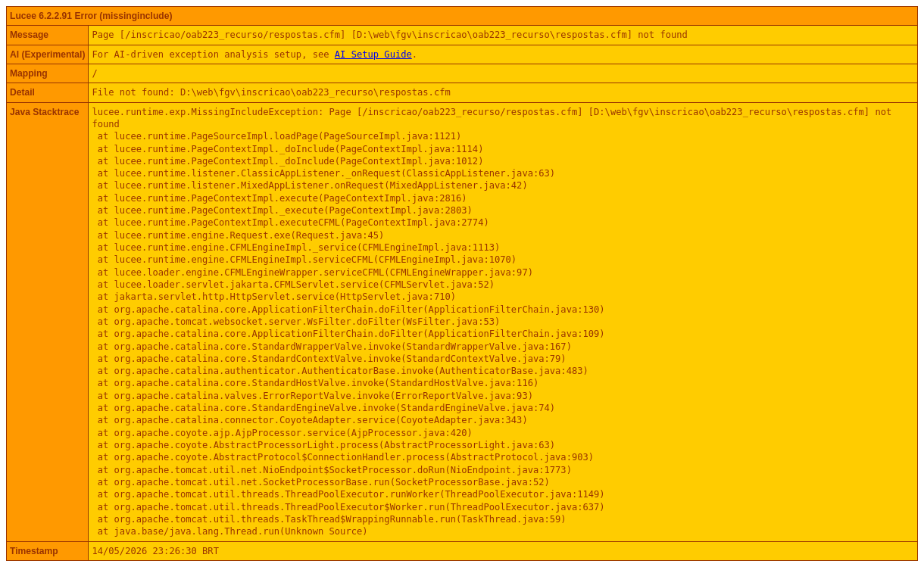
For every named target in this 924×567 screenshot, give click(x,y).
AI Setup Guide (373, 55)
